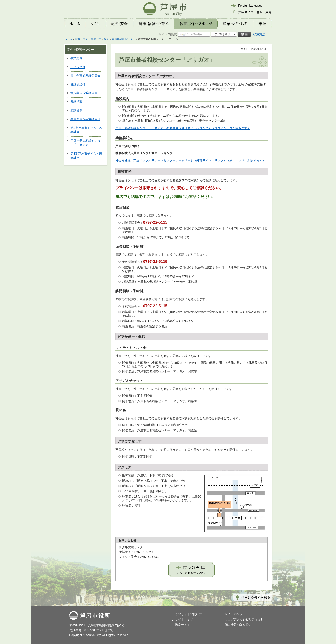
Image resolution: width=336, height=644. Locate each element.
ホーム (68, 39)
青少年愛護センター (123, 39)
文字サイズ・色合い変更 (255, 12)
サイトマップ (184, 619)
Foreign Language (250, 6)
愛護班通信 (78, 84)
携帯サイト (183, 625)
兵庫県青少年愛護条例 (85, 119)
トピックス (78, 67)
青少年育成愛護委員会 (85, 76)
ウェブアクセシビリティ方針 (244, 619)
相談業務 (76, 110)
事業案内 (76, 58)
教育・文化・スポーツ (88, 39)
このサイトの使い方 (189, 614)
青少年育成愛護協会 (84, 93)
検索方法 (259, 34)
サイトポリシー (235, 614)
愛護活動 (76, 102)
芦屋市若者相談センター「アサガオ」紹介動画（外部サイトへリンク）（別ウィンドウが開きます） (183, 128)
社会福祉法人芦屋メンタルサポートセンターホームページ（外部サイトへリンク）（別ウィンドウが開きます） (190, 160)
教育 (106, 39)
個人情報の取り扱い (238, 625)
